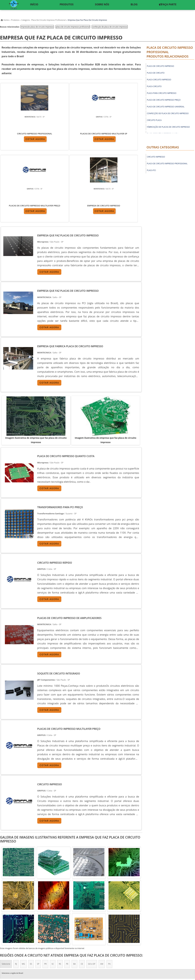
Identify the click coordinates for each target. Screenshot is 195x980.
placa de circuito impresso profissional (73, 27)
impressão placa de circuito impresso (37, 27)
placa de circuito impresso (160, 66)
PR (45, 893)
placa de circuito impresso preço (164, 100)
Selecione (6, 893)
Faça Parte (184, 952)
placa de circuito (156, 73)
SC (53, 893)
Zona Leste (67, 921)
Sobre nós (152, 952)
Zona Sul (53, 921)
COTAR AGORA (19, 140)
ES (31, 893)
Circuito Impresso (156, 157)
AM (102, 893)
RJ (16, 893)
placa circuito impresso (159, 80)
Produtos (139, 952)
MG (23, 893)
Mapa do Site (167, 952)
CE (82, 893)
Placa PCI (151, 170)
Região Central (8, 921)
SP (38, 893)
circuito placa (154, 120)
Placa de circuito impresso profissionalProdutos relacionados (170, 52)
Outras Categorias (163, 147)
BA (74, 893)
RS (60, 893)
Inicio (127, 952)
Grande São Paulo (85, 921)
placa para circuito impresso (162, 93)
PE (67, 893)
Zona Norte (24, 921)
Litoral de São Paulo (106, 921)
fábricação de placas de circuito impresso (168, 127)
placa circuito (154, 86)
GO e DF (92, 893)
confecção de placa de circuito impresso (110, 27)
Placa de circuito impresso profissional (167, 164)
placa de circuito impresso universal (166, 107)
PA (109, 893)
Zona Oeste (40, 921)
